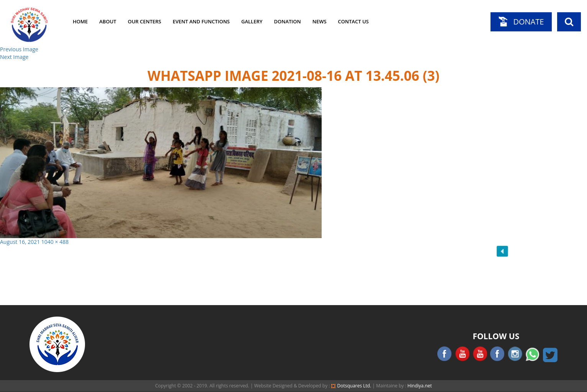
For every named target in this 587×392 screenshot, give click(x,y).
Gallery (252, 21)
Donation (287, 21)
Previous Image (19, 49)
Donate (528, 22)
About (108, 21)
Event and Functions (201, 21)
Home (80, 21)
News (320, 21)
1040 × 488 (55, 242)
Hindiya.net (420, 386)
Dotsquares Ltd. (351, 386)
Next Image (14, 57)
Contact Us (353, 21)
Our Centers (145, 21)
